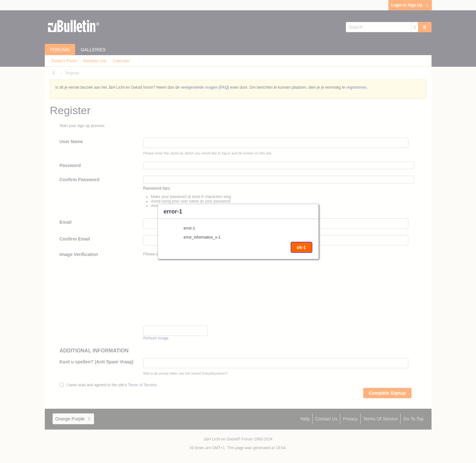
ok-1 (301, 247)
